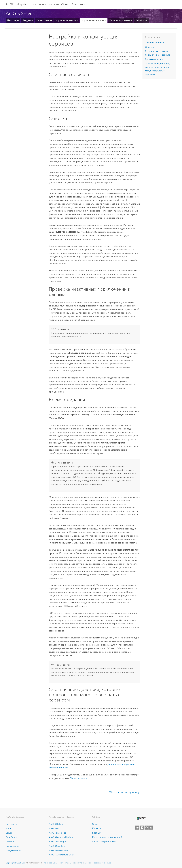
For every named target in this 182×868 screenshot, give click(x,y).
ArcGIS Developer (58, 842)
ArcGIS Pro (54, 828)
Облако (65, 4)
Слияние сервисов (155, 43)
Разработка (141, 20)
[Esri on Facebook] (142, 828)
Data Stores (53, 4)
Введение (28, 20)
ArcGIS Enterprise (17, 4)
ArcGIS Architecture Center (62, 855)
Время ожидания (154, 59)
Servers (42, 4)
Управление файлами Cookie (78, 863)
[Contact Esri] (151, 828)
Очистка (149, 47)
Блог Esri (97, 833)
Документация (13, 850)
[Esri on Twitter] (137, 828)
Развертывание (44, 20)
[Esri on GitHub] (147, 828)
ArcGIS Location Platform (61, 837)
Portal (33, 4)
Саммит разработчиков (104, 842)
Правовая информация (103, 863)
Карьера (97, 828)
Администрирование (121, 20)
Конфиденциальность (54, 863)
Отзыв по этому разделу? (126, 792)
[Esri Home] (141, 818)
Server (9, 833)
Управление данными (67, 20)
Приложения (78, 4)
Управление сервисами (94, 20)
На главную (13, 20)
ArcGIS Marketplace (59, 850)
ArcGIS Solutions (57, 846)
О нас (95, 824)
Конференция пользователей (107, 837)
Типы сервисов (78, 778)
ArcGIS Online (56, 824)
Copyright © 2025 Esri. (16, 863)
